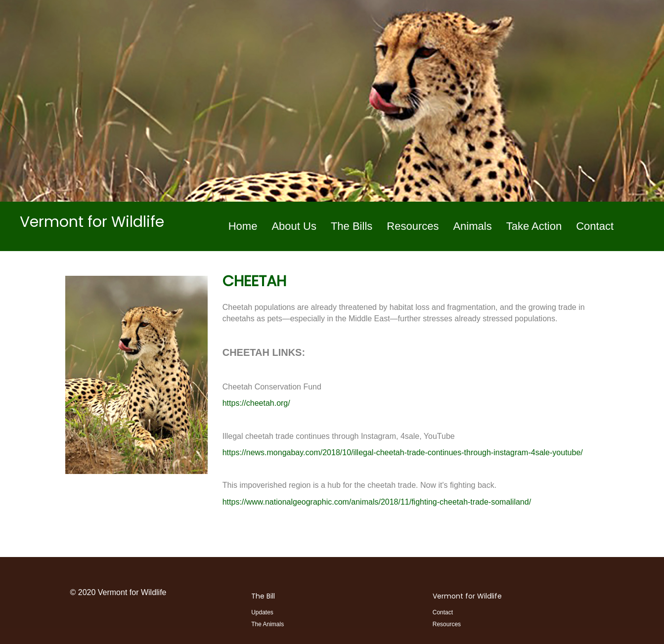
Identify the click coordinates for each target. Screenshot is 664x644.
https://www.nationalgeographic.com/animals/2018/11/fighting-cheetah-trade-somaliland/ (377, 502)
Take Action (534, 226)
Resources (413, 226)
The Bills (352, 226)
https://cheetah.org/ (256, 403)
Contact (595, 226)
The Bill (263, 596)
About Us (294, 226)
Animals (472, 226)
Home (243, 226)
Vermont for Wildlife (467, 596)
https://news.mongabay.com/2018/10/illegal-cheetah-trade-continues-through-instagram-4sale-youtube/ (403, 452)
